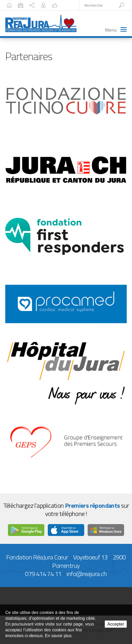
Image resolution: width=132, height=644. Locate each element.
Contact (21, 5)
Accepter (116, 624)
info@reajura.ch (87, 574)
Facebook (55, 5)
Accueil (9, 5)
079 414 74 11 (43, 574)
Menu (116, 30)
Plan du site (32, 5)
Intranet (43, 5)
